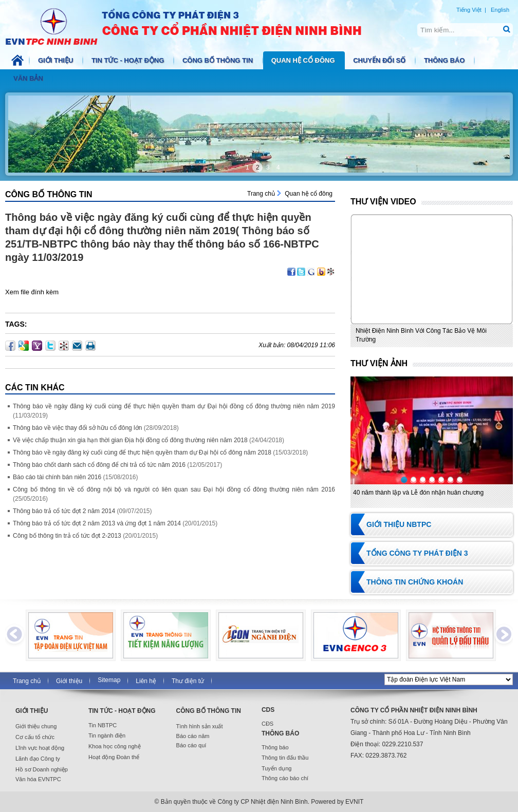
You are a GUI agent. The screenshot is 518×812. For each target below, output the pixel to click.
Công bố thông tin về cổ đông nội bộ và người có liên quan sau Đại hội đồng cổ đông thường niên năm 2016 (174, 489)
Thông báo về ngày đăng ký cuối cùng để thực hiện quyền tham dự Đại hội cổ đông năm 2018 (142, 452)
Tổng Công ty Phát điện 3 (417, 553)
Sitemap (109, 680)
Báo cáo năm (193, 736)
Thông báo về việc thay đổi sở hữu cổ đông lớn (77, 428)
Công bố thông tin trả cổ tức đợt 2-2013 (67, 536)
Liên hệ (146, 681)
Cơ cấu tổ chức (35, 737)
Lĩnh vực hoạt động (40, 748)
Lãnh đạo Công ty (38, 759)
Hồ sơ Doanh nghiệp (42, 769)
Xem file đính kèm (32, 292)
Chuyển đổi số (380, 60)
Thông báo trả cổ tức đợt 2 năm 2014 (64, 511)
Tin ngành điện (107, 735)
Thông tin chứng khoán (415, 582)
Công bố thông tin (219, 60)
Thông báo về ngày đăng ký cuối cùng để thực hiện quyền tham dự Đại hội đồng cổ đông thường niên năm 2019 (174, 406)
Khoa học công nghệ (115, 746)
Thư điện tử (188, 681)
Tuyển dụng (276, 768)
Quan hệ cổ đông (304, 60)
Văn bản (29, 78)
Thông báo (445, 60)
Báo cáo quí (191, 745)
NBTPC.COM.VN (194, 26)
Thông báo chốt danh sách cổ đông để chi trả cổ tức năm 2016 (99, 465)
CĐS (267, 724)
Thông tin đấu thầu (285, 758)
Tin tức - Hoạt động (129, 60)
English (500, 10)
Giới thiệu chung (36, 726)
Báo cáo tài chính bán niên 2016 (57, 477)
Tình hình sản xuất (200, 726)
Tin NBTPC (103, 725)
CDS (268, 710)
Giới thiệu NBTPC (399, 524)
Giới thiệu (57, 60)
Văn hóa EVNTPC (38, 779)
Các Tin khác (35, 388)
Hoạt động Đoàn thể (114, 757)
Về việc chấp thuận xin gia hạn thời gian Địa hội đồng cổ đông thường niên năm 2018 (130, 440)
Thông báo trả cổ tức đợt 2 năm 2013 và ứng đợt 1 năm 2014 (97, 523)
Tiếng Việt (469, 10)
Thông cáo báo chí (285, 778)
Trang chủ (261, 194)
